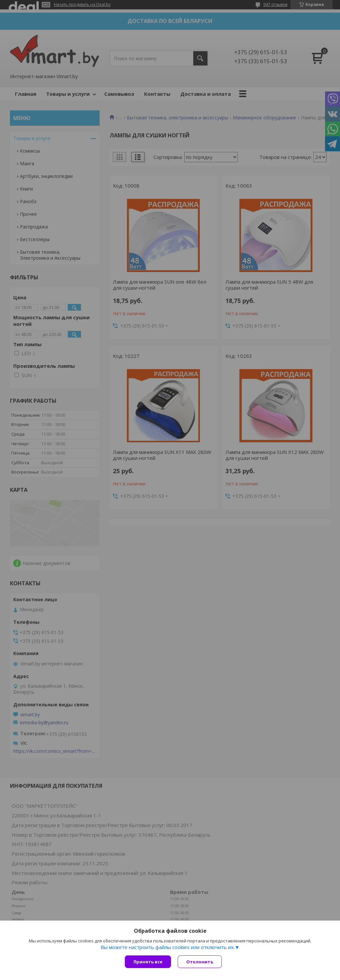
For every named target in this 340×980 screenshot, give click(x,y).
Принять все (148, 962)
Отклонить (200, 962)
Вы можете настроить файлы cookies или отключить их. (168, 947)
